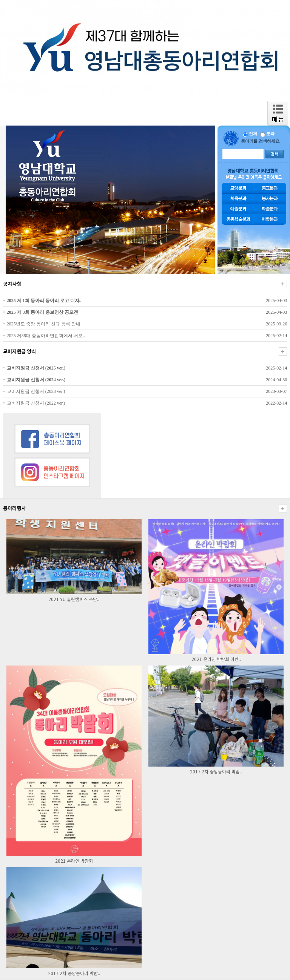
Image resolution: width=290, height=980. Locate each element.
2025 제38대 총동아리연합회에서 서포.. (46, 336)
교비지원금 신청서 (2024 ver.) (36, 380)
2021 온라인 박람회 (74, 861)
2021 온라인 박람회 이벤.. (216, 660)
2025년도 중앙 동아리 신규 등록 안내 (44, 324)
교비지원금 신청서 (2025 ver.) (36, 368)
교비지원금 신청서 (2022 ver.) (36, 403)
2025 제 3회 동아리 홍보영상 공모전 (42, 312)
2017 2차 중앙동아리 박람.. (216, 772)
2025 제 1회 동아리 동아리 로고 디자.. (44, 301)
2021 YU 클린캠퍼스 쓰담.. (74, 600)
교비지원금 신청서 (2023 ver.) (36, 391)
